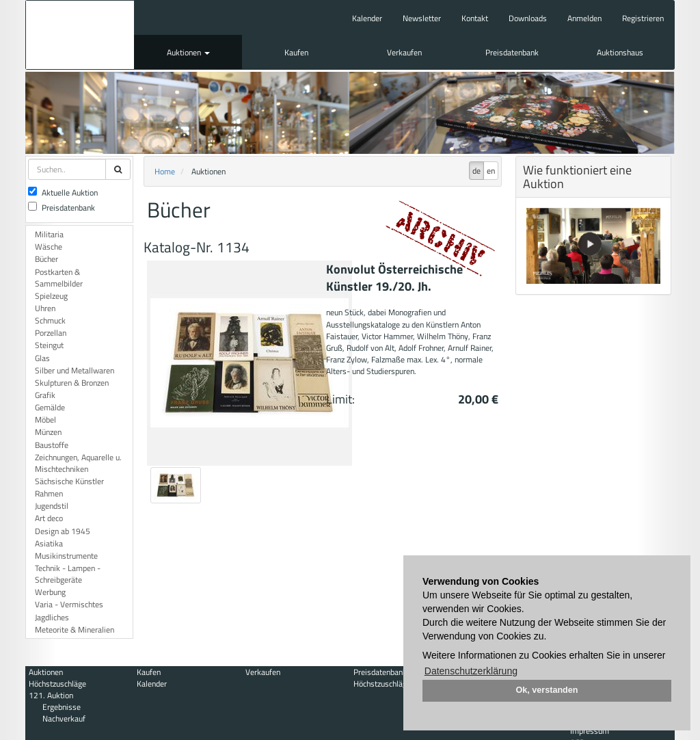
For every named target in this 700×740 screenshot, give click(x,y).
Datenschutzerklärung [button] (471, 671)
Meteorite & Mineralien (75, 630)
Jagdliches (52, 617)
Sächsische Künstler (69, 481)
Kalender (367, 18)
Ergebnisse (62, 707)
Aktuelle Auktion (63, 193)
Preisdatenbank (512, 52)
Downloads (528, 18)
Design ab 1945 (63, 531)
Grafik (45, 395)
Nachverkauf (64, 718)
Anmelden (584, 18)
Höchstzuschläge (57, 684)
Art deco (49, 518)
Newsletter (422, 18)
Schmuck (50, 320)
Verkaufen (404, 52)
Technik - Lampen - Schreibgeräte (68, 574)
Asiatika (49, 543)
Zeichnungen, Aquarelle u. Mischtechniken (78, 463)
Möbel (45, 420)
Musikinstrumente (66, 556)
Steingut (49, 345)
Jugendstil (52, 506)
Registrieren (643, 18)
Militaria (49, 234)
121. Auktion (51, 695)
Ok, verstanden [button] (547, 690)
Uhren (45, 308)
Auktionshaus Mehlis (80, 35)
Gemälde (50, 407)
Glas (42, 358)
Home (165, 171)
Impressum (590, 731)
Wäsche (49, 247)
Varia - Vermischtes (69, 604)
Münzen (48, 432)
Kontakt (475, 18)
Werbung (50, 592)
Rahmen (49, 493)
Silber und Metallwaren (75, 370)
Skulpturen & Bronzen (72, 383)
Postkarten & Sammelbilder (59, 278)
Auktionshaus (620, 52)
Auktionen (188, 52)
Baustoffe (52, 445)
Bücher (46, 259)
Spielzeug (51, 296)
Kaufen (296, 52)
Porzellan (51, 333)
